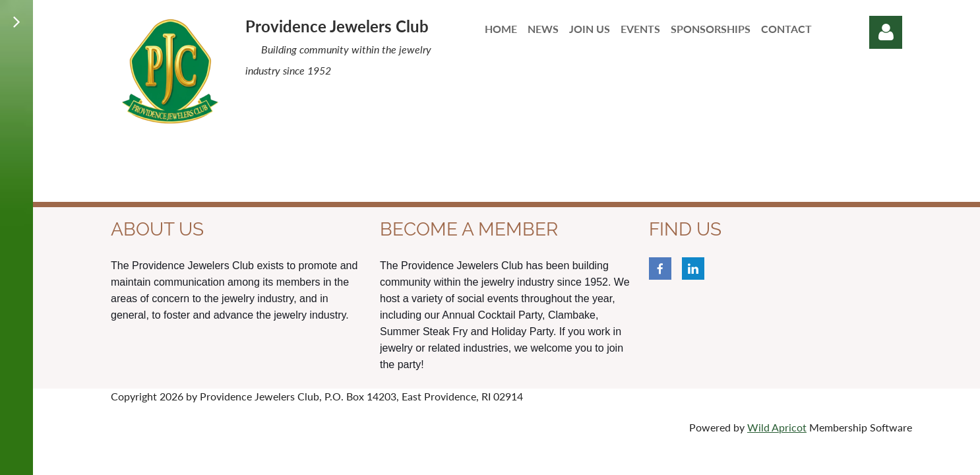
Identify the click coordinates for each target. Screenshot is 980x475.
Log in (886, 32)
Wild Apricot (777, 427)
